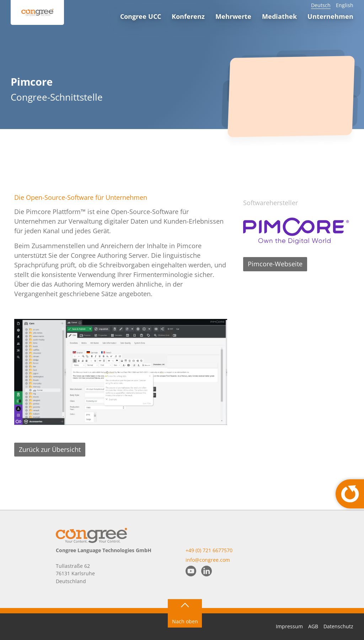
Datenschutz (338, 626)
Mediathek (279, 16)
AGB (313, 626)
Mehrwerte (233, 16)
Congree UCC (141, 16)
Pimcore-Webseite (275, 264)
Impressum (289, 626)
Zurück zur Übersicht (50, 449)
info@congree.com (208, 560)
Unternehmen (330, 16)
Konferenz (188, 16)
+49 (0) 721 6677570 (209, 550)
